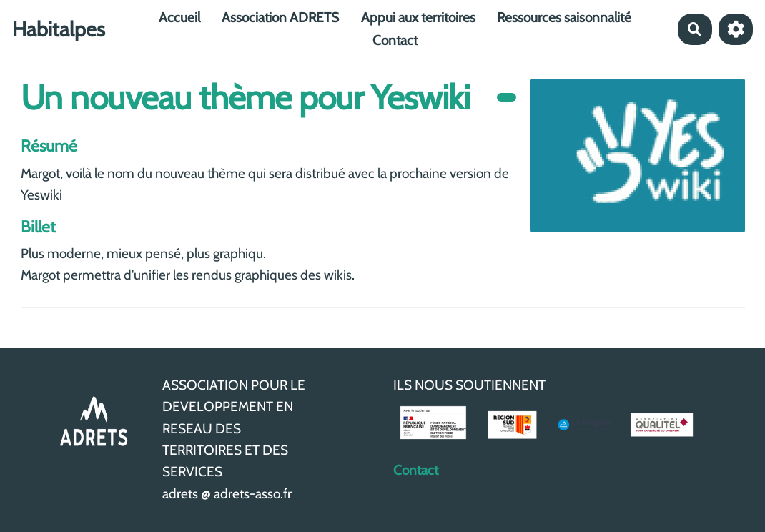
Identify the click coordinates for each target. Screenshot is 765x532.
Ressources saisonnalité (564, 18)
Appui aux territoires (418, 18)
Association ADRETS (280, 18)
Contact (395, 40)
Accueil (179, 18)
